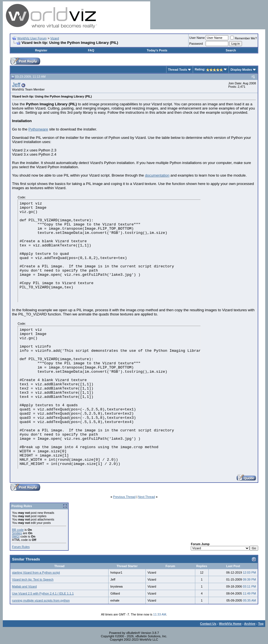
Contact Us (208, 624)
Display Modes (241, 70)
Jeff (16, 85)
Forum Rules (21, 547)
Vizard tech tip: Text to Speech (33, 579)
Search (231, 50)
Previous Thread (124, 497)
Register (41, 50)
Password (196, 44)
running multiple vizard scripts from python (41, 600)
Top (261, 624)
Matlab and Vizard (24, 586)
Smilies (17, 533)
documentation (157, 175)
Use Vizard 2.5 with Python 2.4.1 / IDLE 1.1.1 (43, 593)
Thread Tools (178, 70)
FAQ (91, 50)
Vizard (55, 38)
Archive (250, 624)
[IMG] (16, 536)
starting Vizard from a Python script (36, 572)
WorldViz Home (230, 624)
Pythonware (38, 129)
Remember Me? (244, 38)
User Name (197, 38)
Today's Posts (157, 50)
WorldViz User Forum (32, 38)
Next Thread (147, 497)
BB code (18, 530)
